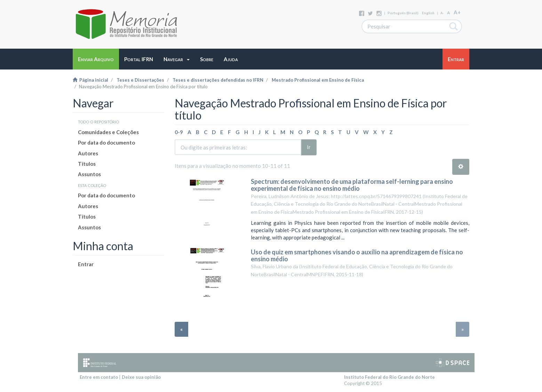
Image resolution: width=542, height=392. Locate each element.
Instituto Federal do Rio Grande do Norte (389, 377)
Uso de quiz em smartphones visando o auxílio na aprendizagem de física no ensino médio (357, 255)
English (428, 13)
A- (442, 13)
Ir (309, 147)
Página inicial (90, 80)
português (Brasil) (403, 13)
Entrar (86, 264)
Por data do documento (106, 142)
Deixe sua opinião (141, 377)
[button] (177, 59)
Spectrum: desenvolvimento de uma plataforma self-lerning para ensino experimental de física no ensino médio (352, 185)
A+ (457, 12)
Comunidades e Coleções (108, 132)
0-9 (179, 132)
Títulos (87, 164)
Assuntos (89, 174)
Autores (88, 153)
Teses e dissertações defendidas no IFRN (218, 80)
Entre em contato (99, 377)
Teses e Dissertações (140, 80)
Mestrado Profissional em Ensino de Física (318, 80)
